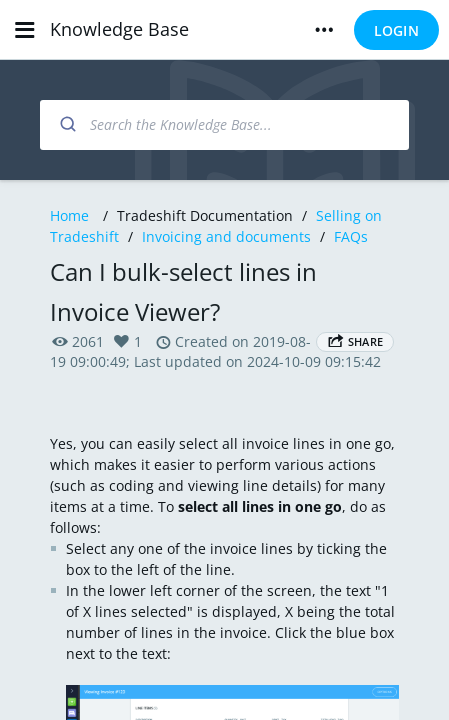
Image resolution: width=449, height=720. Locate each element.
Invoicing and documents (226, 236)
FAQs (351, 236)
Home (69, 215)
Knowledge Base (119, 29)
